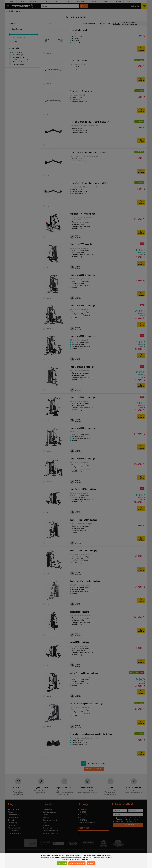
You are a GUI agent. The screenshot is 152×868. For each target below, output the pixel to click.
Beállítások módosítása (77, 863)
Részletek (91, 863)
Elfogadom (62, 863)
